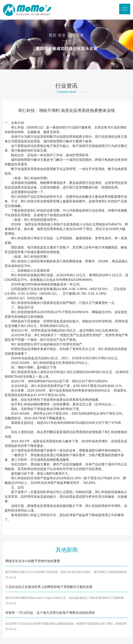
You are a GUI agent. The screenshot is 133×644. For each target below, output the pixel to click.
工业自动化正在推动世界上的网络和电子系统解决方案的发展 (49, 587)
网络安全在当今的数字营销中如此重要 (33, 561)
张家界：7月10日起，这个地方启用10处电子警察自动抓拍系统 (50, 613)
